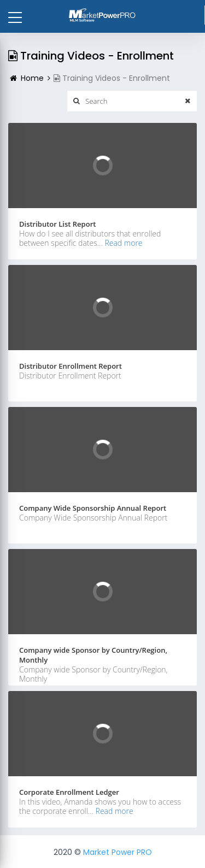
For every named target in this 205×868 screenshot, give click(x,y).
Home (32, 78)
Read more (123, 243)
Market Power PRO (118, 852)
